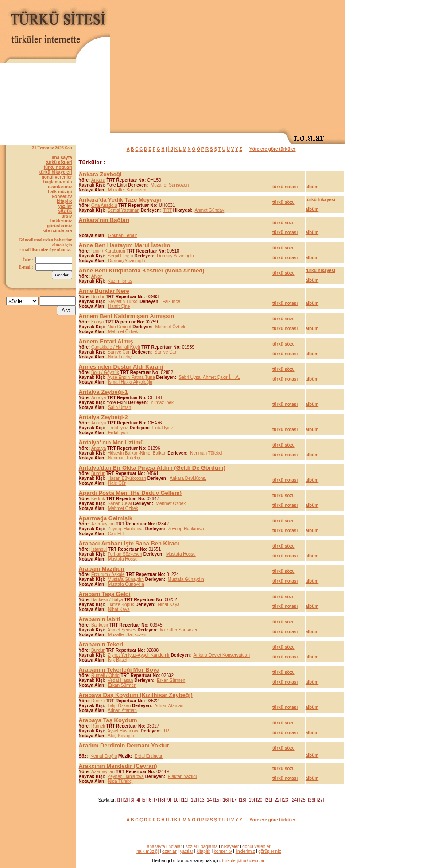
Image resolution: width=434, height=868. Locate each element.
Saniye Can (119, 352)
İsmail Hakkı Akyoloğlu (130, 382)
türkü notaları (58, 167)
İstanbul (99, 549)
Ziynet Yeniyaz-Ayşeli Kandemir (139, 655)
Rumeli (98, 726)
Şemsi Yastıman (124, 210)
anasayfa (156, 847)
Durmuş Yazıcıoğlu (175, 256)
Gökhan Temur (122, 235)
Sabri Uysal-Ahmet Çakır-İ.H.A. (209, 377)
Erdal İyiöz (118, 428)
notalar (175, 847)
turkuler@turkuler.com (244, 861)
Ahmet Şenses (122, 630)
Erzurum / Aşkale (108, 574)
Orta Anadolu (104, 205)
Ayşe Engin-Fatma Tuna (131, 377)
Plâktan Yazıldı (182, 777)
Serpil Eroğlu (120, 256)
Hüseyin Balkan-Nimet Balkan (137, 453)
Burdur (98, 297)
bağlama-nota (58, 182)
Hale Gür (117, 483)
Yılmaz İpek (162, 403)
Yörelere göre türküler (272, 149)
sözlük (65, 211)
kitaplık (64, 201)
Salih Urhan (120, 407)
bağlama (209, 847)
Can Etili (116, 534)
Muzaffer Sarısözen (170, 185)
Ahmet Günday (210, 210)
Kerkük (98, 499)
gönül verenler (57, 177)
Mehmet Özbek (170, 327)
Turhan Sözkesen (125, 554)
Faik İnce (171, 302)
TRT (168, 210)
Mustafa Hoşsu (181, 554)
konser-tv (62, 197)
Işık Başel (118, 660)
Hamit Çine (119, 306)
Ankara (98, 180)
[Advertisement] (244, 65)
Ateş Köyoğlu (121, 736)
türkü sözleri (59, 162)
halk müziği (60, 192)
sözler (192, 847)
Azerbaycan (103, 524)
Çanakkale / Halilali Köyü (116, 347)
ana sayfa (62, 158)
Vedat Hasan (120, 680)
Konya (97, 322)
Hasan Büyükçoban (127, 478)
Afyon (97, 276)
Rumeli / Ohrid (105, 675)
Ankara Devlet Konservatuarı (221, 655)
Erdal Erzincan (149, 756)
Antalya (99, 398)
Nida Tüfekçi (120, 357)
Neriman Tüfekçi (206, 453)
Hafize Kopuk (121, 605)
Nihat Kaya (169, 605)
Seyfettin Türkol (123, 302)
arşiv (67, 216)
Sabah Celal (120, 504)
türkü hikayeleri (56, 172)
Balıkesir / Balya (107, 600)
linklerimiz (61, 221)
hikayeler (230, 847)
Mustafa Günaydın (126, 579)
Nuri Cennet (119, 327)
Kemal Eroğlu (104, 756)
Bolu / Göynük (105, 372)
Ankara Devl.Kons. (188, 478)
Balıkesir (100, 625)
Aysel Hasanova (124, 731)
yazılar (65, 206)
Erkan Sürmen (171, 680)
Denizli (98, 701)
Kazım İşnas (120, 281)
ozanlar (169, 851)
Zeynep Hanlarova (126, 529)
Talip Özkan (119, 706)
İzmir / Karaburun (108, 251)
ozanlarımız (60, 187)
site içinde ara (57, 231)
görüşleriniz (60, 226)
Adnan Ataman (169, 706)
